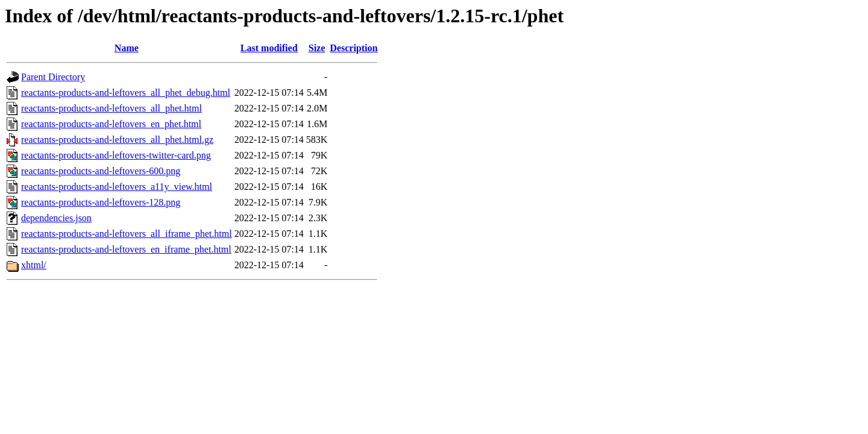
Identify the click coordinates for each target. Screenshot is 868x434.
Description (354, 48)
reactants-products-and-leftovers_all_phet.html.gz (117, 140)
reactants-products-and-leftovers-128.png (101, 202)
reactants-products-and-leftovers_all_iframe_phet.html (127, 234)
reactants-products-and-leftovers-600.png (101, 171)
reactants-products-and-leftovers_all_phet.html (112, 108)
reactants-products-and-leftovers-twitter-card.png (116, 155)
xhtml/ (34, 265)
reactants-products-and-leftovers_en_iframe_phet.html (126, 249)
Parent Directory (53, 77)
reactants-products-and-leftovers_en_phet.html (111, 124)
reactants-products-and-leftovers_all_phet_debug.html (126, 93)
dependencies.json (56, 218)
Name (127, 48)
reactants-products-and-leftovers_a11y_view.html (117, 187)
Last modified (269, 48)
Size (317, 48)
